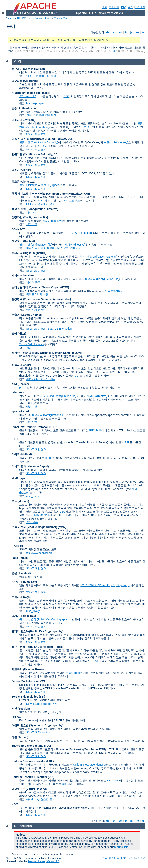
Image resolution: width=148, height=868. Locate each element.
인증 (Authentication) (25, 108)
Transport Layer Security (27, 746)
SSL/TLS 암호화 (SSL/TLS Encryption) (49, 329)
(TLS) (48, 746)
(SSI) (42, 697)
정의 (18, 61)
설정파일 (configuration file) (36, 245)
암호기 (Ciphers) (40, 565)
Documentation (43, 18)
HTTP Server (24, 18)
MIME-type (18, 478)
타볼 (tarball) (42, 515)
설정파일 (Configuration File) (30, 217)
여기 (115, 51)
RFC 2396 (113, 780)
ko (137, 32)
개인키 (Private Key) (116, 142)
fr (126, 32)
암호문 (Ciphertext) (24, 182)
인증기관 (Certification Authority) (39, 142)
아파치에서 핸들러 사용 (40, 379)
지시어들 (114, 7)
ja (131, 32)
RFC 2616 (95, 430)
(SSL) (44, 681)
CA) (56, 154)
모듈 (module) (28, 96)
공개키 (86, 127)
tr (143, 32)
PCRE (98, 661)
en (114, 32)
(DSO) (65, 287)
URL (65, 784)
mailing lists (121, 847)
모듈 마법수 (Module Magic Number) (34, 527)
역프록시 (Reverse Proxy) (28, 669)
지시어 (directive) (53, 221)
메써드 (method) (82, 233)
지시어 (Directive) (23, 275)
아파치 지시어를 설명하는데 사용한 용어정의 (53, 248)
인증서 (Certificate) (24, 120)
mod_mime (33, 496)
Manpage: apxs (35, 103)
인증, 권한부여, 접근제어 (41, 76)
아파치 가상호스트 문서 (40, 799)
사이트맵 (140, 7)
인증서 (44, 146)
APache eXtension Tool (26, 93)
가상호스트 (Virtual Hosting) (29, 789)
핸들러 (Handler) (22, 365)
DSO (66, 96)
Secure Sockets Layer (26, 681)
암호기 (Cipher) (21, 170)
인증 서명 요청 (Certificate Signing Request (39, 139)
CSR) (71, 139)
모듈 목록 (32, 522)
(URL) (50, 761)
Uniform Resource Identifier (89, 765)
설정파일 (32, 224)
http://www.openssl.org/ (39, 553)
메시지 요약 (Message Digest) (30, 466)
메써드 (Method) (22, 454)
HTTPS (16, 439)
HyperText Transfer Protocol (30, 427)
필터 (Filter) (19, 334)
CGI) (87, 194)
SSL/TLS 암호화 (36, 134)
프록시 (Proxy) (21, 597)
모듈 (105, 7)
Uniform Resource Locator (29, 761)
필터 (29, 348)
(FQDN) (77, 353)
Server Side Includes (32, 344)
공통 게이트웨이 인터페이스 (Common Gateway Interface (47, 194)
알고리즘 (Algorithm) (25, 81)
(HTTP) (53, 427)
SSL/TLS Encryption (38, 732)
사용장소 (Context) (23, 241)
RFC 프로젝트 (71, 201)
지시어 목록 (33, 282)
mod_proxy (33, 611)
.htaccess (18, 392)
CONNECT (18, 229)
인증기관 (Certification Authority (32, 154)
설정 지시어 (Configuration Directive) (35, 209)
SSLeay (16, 717)
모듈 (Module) (113, 291)
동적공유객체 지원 (37, 294)
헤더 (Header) (20, 384)
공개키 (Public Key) (24, 616)
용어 (131, 7)
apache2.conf (20, 411)
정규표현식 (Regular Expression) (32, 647)
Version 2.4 (61, 18)
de (108, 32)
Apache (10, 18)
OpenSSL (18, 546)
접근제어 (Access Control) (28, 69)
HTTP (23, 388)
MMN (62, 527)
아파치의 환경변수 (37, 310)
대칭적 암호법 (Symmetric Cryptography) (37, 725)
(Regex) (59, 647)
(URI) (51, 777)
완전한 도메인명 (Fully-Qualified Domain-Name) (41, 353)
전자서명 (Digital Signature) (29, 253)
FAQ (124, 7)
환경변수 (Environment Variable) (32, 299)
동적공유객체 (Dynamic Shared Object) (36, 287)
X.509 (15, 804)
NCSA (41, 201)
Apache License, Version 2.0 (43, 861)
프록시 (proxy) (74, 673)
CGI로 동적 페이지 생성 (41, 204)
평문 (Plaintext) (28, 185)
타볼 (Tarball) (20, 737)
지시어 (30, 213)
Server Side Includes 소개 (42, 704)
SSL (127, 442)
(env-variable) (62, 299)
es (120, 32)
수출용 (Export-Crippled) (27, 315)
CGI (77, 376)
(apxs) (46, 93)
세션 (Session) (21, 709)
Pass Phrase (20, 558)
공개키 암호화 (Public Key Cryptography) (105, 585)
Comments (23, 826)
